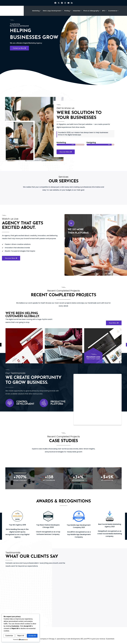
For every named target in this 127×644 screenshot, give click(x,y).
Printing (68, 11)
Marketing (37, 11)
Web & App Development (53, 11)
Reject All (21, 636)
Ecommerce (113, 11)
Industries (77, 11)
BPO (104, 11)
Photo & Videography (92, 11)
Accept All (32, 636)
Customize (9, 636)
